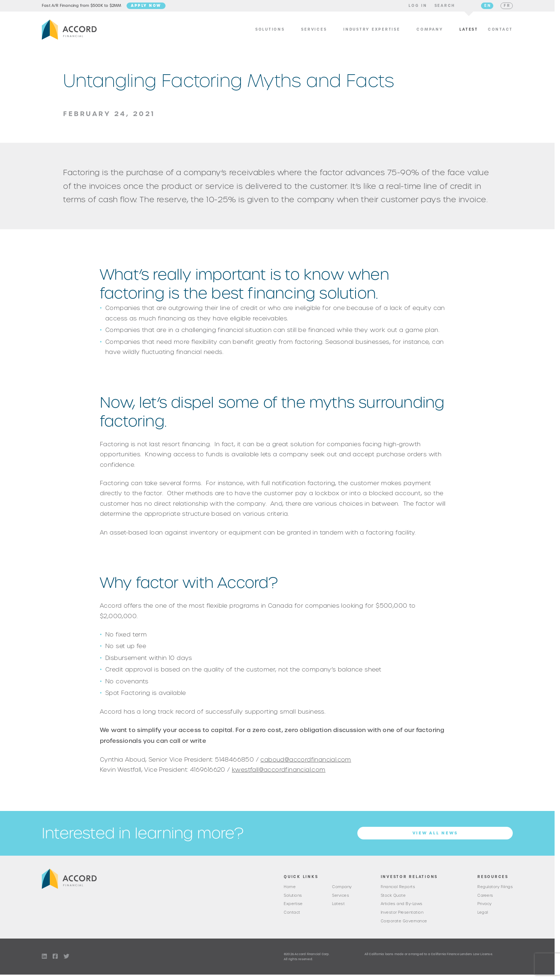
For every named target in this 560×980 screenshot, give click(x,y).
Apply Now (146, 8)
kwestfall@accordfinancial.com (279, 775)
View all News (435, 839)
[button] (418, 9)
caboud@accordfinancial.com (306, 765)
